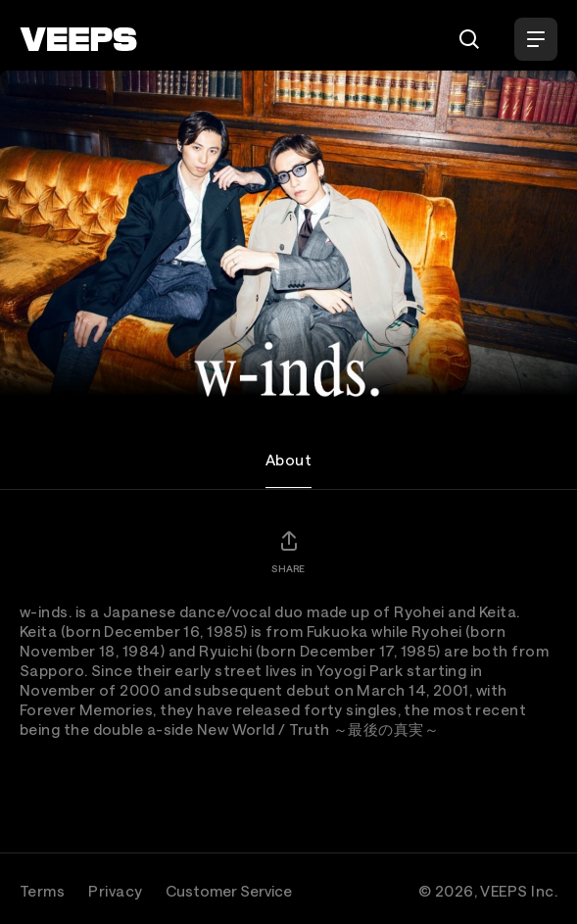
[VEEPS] (78, 39)
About (288, 460)
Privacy (115, 891)
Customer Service (229, 891)
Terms (42, 891)
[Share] (288, 552)
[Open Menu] (536, 39)
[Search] (469, 39)
